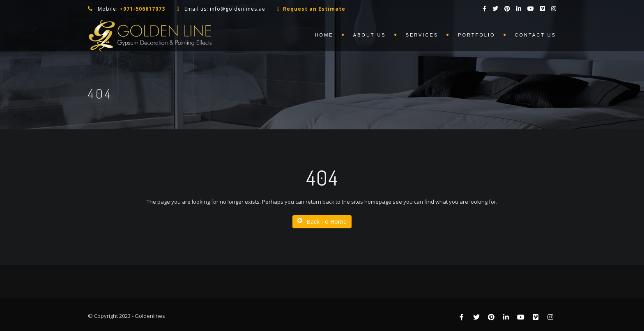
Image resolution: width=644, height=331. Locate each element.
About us (370, 35)
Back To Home (322, 222)
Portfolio (476, 35)
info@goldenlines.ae (238, 9)
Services (422, 35)
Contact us (536, 35)
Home (324, 35)
